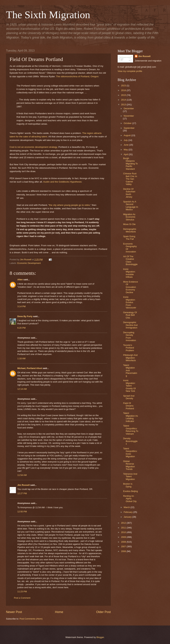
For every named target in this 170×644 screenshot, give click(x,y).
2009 (124, 537)
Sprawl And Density (129, 397)
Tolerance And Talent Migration (130, 477)
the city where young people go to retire (69, 205)
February (128, 512)
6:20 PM (21, 328)
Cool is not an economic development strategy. (34, 147)
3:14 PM (21, 306)
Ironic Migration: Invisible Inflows (129, 273)
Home (59, 612)
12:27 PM (22, 493)
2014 (124, 100)
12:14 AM (22, 389)
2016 (124, 90)
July (126, 140)
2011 (124, 528)
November (129, 116)
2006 (124, 551)
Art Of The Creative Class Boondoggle (130, 260)
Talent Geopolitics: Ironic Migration (130, 452)
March (127, 507)
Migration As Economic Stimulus (129, 217)
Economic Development (29, 263)
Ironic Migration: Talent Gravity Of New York (129, 386)
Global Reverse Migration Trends (129, 465)
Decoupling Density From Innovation (129, 336)
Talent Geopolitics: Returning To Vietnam (131, 430)
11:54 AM (22, 475)
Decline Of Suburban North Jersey (129, 193)
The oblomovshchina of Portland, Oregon (77, 76)
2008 (124, 542)
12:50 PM (22, 512)
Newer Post (14, 612)
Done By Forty (25, 316)
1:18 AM (21, 358)
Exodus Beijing (130, 491)
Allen (20, 280)
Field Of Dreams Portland (129, 406)
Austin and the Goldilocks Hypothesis (62, 182)
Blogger (100, 637)
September (129, 128)
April (126, 154)
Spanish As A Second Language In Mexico (131, 206)
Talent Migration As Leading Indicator (131, 417)
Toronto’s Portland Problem (129, 348)
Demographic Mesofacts (130, 230)
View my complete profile (130, 71)
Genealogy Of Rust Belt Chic (130, 315)
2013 (124, 105)
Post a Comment (22, 598)
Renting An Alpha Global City (130, 499)
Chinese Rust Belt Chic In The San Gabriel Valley (130, 179)
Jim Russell (24, 485)
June (126, 145)
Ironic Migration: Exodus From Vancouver (130, 302)
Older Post (103, 612)
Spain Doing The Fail (129, 238)
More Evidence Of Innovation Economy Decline (131, 287)
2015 (124, 95)
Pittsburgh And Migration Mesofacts (130, 358)
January (128, 517)
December (129, 108)
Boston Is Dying (128, 485)
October (128, 123)
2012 (124, 523)
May (126, 150)
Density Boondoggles (130, 441)
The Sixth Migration (48, 15)
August (127, 135)
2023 (124, 86)
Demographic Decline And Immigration (130, 325)
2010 (124, 532)
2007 (124, 546)
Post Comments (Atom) (31, 619)
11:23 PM (22, 592)
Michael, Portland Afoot (30, 368)
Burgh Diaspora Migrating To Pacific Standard (130, 164)
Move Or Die (129, 224)
